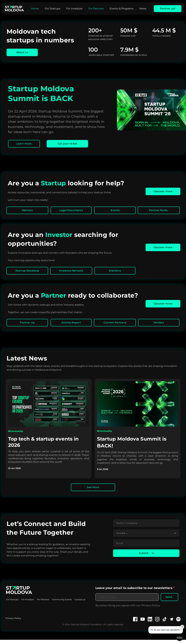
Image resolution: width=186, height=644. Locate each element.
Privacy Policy (13, 622)
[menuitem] (35, 9)
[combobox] (146, 535)
